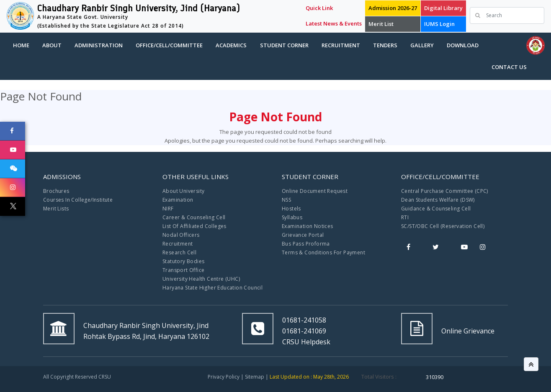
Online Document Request (315, 191)
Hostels (291, 209)
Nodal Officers (181, 235)
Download (463, 45)
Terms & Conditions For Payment (323, 252)
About (52, 45)
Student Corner (284, 45)
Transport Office (183, 270)
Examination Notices (308, 226)
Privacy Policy (224, 377)
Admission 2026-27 (393, 8)
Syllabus (292, 217)
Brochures (56, 191)
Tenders (385, 45)
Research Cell (179, 252)
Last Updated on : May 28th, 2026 (309, 377)
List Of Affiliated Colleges (194, 226)
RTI (405, 217)
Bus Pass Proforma (306, 244)
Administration (99, 45)
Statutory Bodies (183, 261)
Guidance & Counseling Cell (436, 209)
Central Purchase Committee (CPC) (445, 191)
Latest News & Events (334, 23)
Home (21, 45)
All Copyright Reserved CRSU (77, 377)
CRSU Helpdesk (306, 342)
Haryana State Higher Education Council (212, 288)
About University (183, 191)
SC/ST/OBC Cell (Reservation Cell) (443, 226)
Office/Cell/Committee (169, 45)
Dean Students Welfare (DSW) (438, 200)
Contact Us (509, 67)
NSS (286, 200)
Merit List (381, 24)
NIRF (168, 209)
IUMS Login (439, 24)
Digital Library (443, 8)
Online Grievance (468, 331)
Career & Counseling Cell (194, 217)
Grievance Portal (303, 235)
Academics (231, 45)
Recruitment (341, 45)
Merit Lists (56, 209)
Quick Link (319, 8)
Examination (178, 200)
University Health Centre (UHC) (201, 279)
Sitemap (255, 377)
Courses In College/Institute (78, 200)
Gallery (422, 45)
